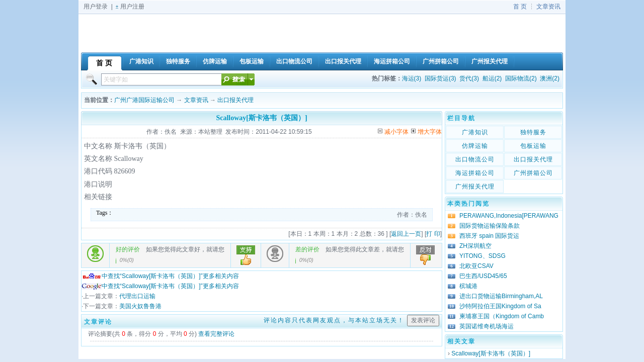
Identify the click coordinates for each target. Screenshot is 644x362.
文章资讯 (548, 7)
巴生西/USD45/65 (483, 276)
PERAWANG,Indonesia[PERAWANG (509, 216)
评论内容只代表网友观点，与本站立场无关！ (334, 320)
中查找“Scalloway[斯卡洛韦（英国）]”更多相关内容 (160, 276)
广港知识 (475, 132)
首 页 (520, 7)
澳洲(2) (550, 78)
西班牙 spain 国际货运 (489, 236)
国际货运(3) (440, 78)
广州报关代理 (475, 187)
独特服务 (533, 132)
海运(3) (412, 78)
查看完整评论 (216, 334)
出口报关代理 (235, 100)
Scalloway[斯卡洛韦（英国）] (491, 353)
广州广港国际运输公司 (144, 100)
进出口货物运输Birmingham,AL (501, 296)
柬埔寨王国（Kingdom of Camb (502, 316)
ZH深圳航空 (475, 246)
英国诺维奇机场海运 (487, 326)
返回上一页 (406, 234)
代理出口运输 (137, 296)
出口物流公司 (475, 159)
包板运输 (533, 146)
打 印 (433, 234)
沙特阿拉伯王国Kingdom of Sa (500, 306)
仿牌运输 (475, 146)
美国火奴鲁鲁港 (140, 306)
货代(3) (469, 78)
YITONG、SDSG (482, 256)
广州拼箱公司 (533, 173)
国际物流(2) (521, 78)
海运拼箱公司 (475, 173)
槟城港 (468, 286)
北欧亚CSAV (476, 266)
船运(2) (492, 78)
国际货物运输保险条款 (490, 226)
